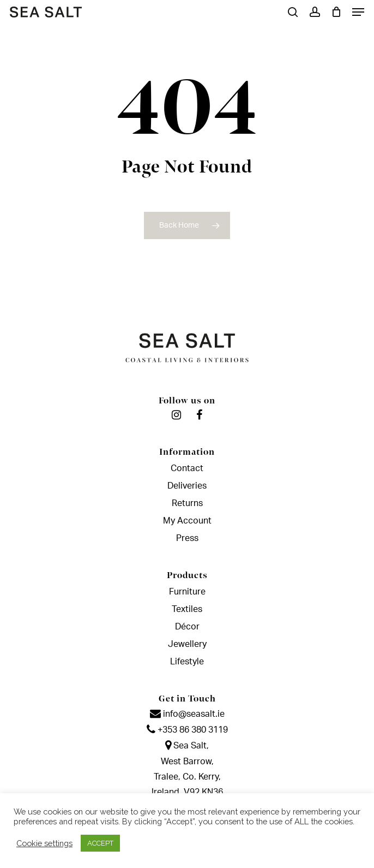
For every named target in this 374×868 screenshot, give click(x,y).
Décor (187, 627)
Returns (187, 503)
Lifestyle (187, 662)
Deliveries (187, 486)
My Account (187, 521)
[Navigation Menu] (358, 12)
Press (187, 538)
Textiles (187, 609)
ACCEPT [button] (100, 843)
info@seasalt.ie (187, 714)
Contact (187, 468)
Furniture (187, 592)
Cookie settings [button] (44, 843)
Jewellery (187, 644)
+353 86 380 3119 (187, 730)
